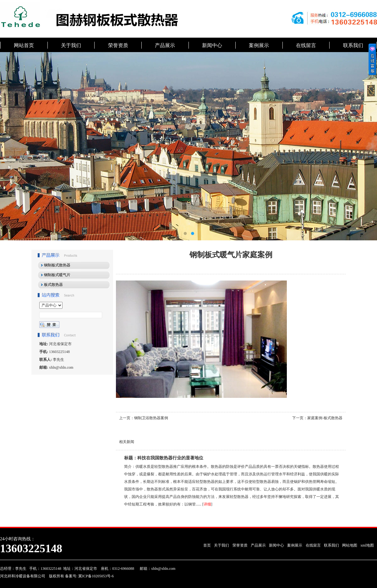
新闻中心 (212, 45)
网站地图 (350, 545)
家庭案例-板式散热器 (325, 418)
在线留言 (306, 45)
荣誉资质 (118, 45)
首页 (207, 545)
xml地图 (367, 545)
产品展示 (165, 45)
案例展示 (259, 45)
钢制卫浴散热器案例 (151, 418)
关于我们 (71, 45)
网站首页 (24, 45)
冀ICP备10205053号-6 (96, 576)
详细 (207, 504)
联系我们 (353, 45)
